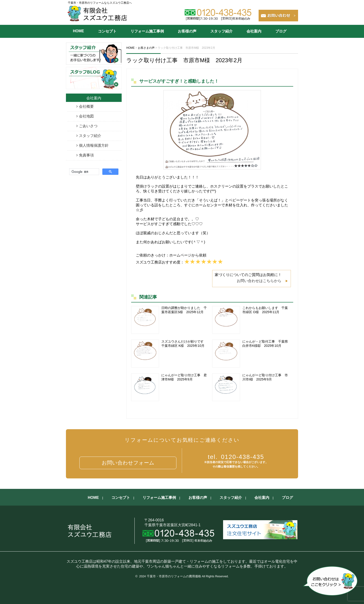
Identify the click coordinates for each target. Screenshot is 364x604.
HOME (78, 31)
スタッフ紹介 (221, 31)
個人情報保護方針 (94, 145)
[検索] (84, 172)
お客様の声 (187, 31)
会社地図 (86, 116)
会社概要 (86, 106)
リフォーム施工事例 (147, 31)
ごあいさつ (88, 126)
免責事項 (86, 155)
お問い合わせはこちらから (259, 281)
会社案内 (254, 31)
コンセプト (107, 31)
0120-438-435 (236, 457)
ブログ (281, 31)
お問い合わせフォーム (128, 463)
